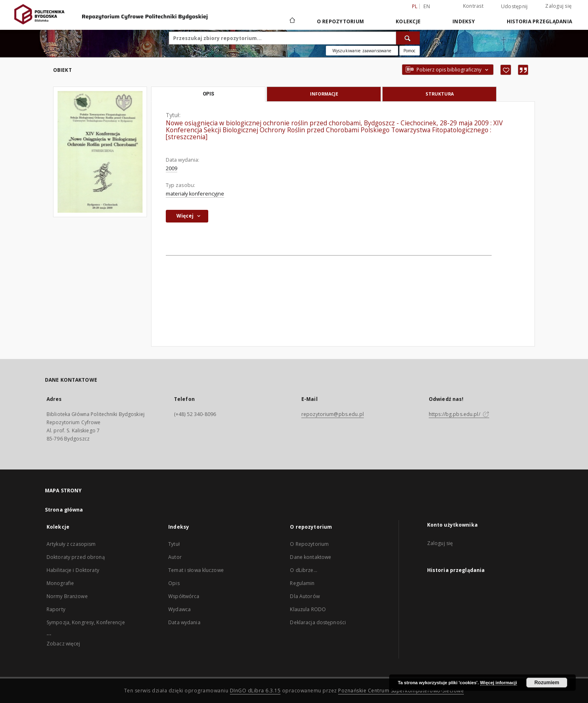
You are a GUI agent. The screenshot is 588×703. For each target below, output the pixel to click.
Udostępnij (514, 7)
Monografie (60, 583)
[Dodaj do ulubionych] (506, 70)
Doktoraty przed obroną (76, 557)
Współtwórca (184, 596)
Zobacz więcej (63, 644)
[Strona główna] (292, 21)
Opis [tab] (208, 94)
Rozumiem (547, 683)
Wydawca (179, 609)
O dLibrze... (303, 570)
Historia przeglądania (539, 21)
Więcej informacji (499, 683)
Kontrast (473, 6)
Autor (175, 557)
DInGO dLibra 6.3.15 (255, 691)
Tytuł (174, 544)
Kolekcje (408, 21)
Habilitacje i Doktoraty (73, 570)
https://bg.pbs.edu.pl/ (459, 414)
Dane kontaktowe (311, 557)
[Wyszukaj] (408, 38)
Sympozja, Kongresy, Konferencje (86, 622)
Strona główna (64, 510)
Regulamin (302, 583)
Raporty (56, 609)
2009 (171, 168)
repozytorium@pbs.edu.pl (333, 414)
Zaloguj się (558, 6)
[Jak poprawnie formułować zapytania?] (410, 51)
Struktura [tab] (440, 94)
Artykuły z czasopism (71, 544)
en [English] (427, 6)
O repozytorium (341, 21)
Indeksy (464, 21)
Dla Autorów (305, 596)
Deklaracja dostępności (318, 622)
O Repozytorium (309, 544)
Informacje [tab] (324, 94)
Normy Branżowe (67, 596)
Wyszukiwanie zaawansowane (362, 51)
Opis (174, 583)
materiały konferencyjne (195, 194)
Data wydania (184, 622)
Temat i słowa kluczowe (196, 570)
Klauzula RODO (308, 609)
